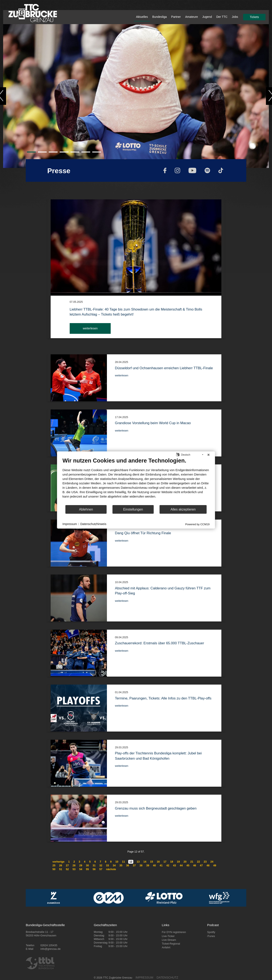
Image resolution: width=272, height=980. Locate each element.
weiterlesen (90, 328)
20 (185, 862)
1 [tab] (29, 154)
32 (101, 866)
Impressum (70, 524)
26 (61, 866)
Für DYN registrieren (174, 932)
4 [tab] (62, 154)
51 (61, 869)
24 (212, 862)
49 (215, 866)
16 (158, 862)
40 (154, 866)
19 (178, 862)
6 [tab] (83, 154)
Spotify (211, 932)
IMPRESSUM (144, 977)
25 (54, 866)
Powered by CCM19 (197, 524)
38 (141, 866)
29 (81, 866)
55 (87, 869)
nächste (111, 869)
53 (74, 869)
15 (151, 862)
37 (134, 866)
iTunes (211, 936)
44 (181, 866)
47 (201, 866)
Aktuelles (142, 17)
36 (128, 866)
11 (123, 862)
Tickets (254, 17)
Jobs (235, 17)
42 (168, 866)
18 (172, 862)
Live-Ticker (168, 936)
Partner (176, 17)
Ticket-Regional (171, 944)
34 (114, 866)
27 (67, 866)
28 (74, 866)
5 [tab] (73, 154)
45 (188, 866)
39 (148, 866)
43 (174, 866)
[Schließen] (209, 455)
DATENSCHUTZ (167, 977)
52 (67, 869)
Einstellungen (133, 509)
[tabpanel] (136, 96)
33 (108, 866)
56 (94, 869)
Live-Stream (169, 940)
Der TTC (222, 17)
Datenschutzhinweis (93, 524)
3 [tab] (51, 154)
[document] (136, 481)
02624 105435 (49, 945)
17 (165, 862)
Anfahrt (166, 948)
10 (117, 862)
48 (208, 866)
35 (121, 866)
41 (161, 866)
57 (101, 869)
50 (54, 869)
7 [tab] (94, 154)
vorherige (58, 862)
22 (198, 862)
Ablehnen (86, 509)
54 (81, 869)
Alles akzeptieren (183, 509)
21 (192, 862)
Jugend (207, 17)
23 (205, 862)
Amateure (192, 17)
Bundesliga (160, 17)
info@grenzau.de (50, 949)
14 (145, 862)
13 (138, 862)
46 (195, 866)
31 (94, 866)
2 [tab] (40, 154)
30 (87, 866)
